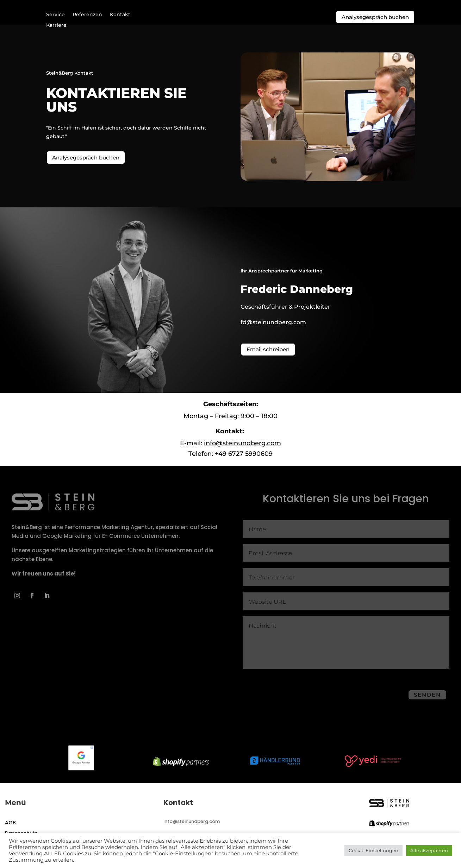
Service (55, 15)
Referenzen (87, 15)
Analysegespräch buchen (375, 17)
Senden (427, 700)
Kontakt (120, 15)
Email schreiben (268, 355)
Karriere (56, 25)
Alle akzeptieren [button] (429, 850)
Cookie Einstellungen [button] (373, 850)
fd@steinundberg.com (273, 328)
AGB (10, 829)
